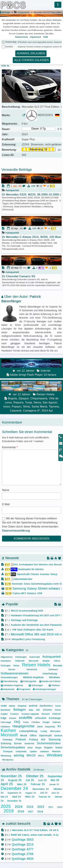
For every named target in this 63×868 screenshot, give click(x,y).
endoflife (26, 718)
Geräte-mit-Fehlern (50, 681)
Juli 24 (44, 793)
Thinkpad (8, 751)
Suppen (48, 747)
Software (53, 669)
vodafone (44, 751)
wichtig (19, 755)
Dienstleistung (9, 681)
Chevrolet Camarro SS (19, 276)
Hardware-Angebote (12, 685)
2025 (6, 806)
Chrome (47, 710)
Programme (24, 689)
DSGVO (57, 714)
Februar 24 (44, 797)
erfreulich (41, 718)
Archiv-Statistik (16, 769)
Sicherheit (32, 669)
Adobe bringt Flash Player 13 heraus (32, 368)
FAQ (17, 722)
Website (56, 751)
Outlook (58, 735)
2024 (19, 806)
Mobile (46, 661)
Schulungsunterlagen (44, 689)
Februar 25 (38, 784)
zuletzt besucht (16, 823)
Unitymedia (21, 751)
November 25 (11, 776)
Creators (14, 714)
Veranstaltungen (9, 677)
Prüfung (34, 739)
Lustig (44, 731)
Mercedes (55, 731)
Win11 (41, 756)
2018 (21, 811)
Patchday (8, 739)
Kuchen (8, 730)
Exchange (55, 718)
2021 (51, 807)
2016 (40, 811)
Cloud (58, 710)
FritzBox (36, 722)
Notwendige (11, 42)
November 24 (41, 789)
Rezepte (58, 665)
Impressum (36, 37)
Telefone (54, 685)
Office (57, 661)
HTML (14, 569)
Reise (16, 665)
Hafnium (57, 722)
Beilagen (19, 709)
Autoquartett (23, 12)
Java (40, 726)
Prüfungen (6, 665)
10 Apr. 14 (17, 228)
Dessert (46, 714)
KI (59, 726)
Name (6, 490)
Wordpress (8, 760)
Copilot (4, 714)
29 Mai (15, 268)
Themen (11, 699)
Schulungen (36, 685)
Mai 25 (55, 780)
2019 (9, 811)
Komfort (9, 47)
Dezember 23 (14, 801)
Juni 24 (55, 793)
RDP (43, 740)
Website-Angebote (33, 677)
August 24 (30, 793)
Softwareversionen (15, 673)
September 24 (14, 793)
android (33, 705)
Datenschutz (22, 37)
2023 (30, 807)
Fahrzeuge (6, 722)
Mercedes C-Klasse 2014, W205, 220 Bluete (32, 237)
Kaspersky (50, 726)
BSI (38, 710)
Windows (54, 677)
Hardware (6, 661)
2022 (41, 806)
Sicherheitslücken (49, 743)
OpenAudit (45, 735)
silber (30, 747)
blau (31, 710)
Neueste (10, 558)
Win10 (31, 755)
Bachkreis (5, 710)
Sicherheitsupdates (13, 747)
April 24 (16, 796)
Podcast (21, 739)
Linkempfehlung (28, 731)
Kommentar (10, 447)
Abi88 (4, 705)
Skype (38, 747)
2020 (60, 807)
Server (12, 669)
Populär (10, 604)
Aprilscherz (46, 705)
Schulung (6, 743)
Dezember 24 (14, 788)
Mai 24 (4, 797)
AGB (45, 37)
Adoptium (22, 706)
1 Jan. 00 (16, 186)
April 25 (7, 784)
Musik (24, 735)
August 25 (15, 780)
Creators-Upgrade (30, 714)
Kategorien (13, 650)
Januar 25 (54, 784)
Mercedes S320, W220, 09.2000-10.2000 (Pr (32, 195)
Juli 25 (30, 780)
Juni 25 (42, 780)
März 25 (22, 784)
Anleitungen (21, 657)
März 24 (30, 796)
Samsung (55, 739)
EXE (13, 574)
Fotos (26, 722)
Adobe (12, 706)
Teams (59, 747)
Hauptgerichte (23, 726)
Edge (4, 718)
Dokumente (7, 689)
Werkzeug (6, 755)
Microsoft (34, 661)
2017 (31, 811)
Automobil (34, 657)
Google (46, 722)
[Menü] (58, 5)
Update (33, 751)
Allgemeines (7, 657)
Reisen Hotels (36, 665)
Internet (20, 660)
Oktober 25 (35, 776)
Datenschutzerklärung (16, 531)
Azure (58, 706)
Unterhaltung (50, 673)
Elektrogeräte (28, 681)
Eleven (13, 718)
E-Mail (6, 504)
